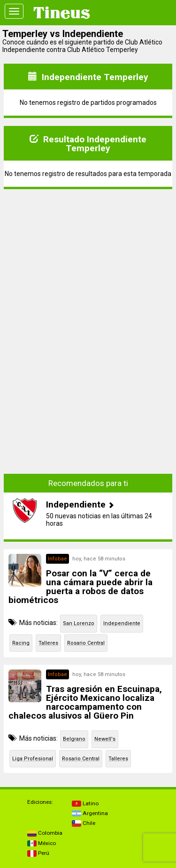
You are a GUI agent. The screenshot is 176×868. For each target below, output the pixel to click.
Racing (21, 643)
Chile (84, 823)
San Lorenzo (79, 623)
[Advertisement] (88, 255)
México (42, 843)
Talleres (48, 643)
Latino (85, 803)
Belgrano (74, 739)
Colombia (45, 833)
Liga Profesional (33, 759)
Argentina (90, 813)
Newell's (105, 739)
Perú (38, 853)
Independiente (122, 623)
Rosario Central (86, 643)
